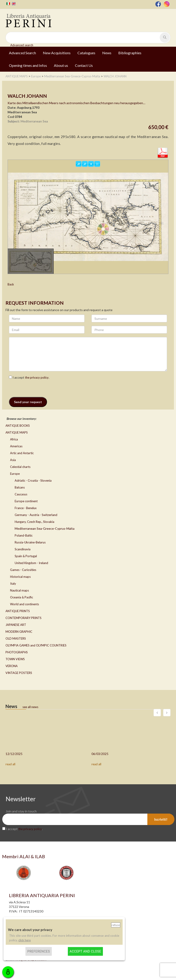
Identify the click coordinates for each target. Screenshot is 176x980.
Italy (13, 584)
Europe (15, 474)
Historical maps (20, 577)
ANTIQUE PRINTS (18, 611)
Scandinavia (23, 549)
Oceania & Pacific (22, 597)
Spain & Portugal (26, 556)
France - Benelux (26, 508)
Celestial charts (20, 467)
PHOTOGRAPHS (17, 652)
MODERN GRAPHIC (19, 632)
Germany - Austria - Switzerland (36, 515)
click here (25, 940)
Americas (16, 446)
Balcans (20, 487)
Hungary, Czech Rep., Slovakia (34, 522)
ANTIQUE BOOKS (18, 426)
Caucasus (21, 494)
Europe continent (26, 501)
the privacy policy (37, 377)
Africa (14, 439)
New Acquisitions (57, 53)
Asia (13, 460)
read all (10, 764)
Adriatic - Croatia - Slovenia (33, 480)
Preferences (39, 951)
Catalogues (86, 53)
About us (61, 65)
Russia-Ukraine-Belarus (30, 542)
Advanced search (22, 45)
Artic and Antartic (22, 453)
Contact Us (84, 65)
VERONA (12, 666)
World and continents (25, 604)
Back (11, 284)
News (107, 53)
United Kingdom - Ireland (31, 563)
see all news (30, 707)
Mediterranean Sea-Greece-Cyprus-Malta (45, 528)
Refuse (116, 925)
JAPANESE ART (16, 625)
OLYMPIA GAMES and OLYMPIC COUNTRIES (36, 645)
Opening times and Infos (28, 65)
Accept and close (85, 951)
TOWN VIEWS (15, 659)
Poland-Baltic (24, 535)
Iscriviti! (161, 819)
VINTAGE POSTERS (19, 673)
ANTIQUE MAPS (17, 432)
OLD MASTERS (16, 638)
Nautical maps (19, 590)
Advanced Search (22, 53)
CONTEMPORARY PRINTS (23, 618)
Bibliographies (130, 53)
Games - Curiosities (23, 570)
